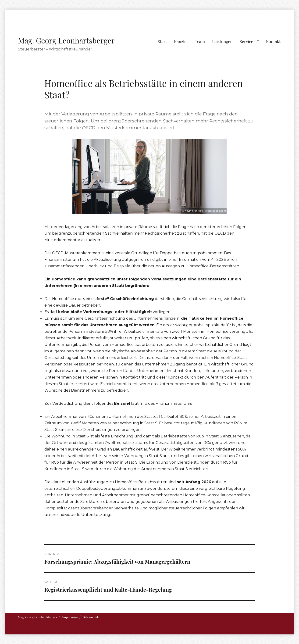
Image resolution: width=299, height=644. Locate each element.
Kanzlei (181, 41)
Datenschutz (91, 617)
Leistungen (222, 41)
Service (246, 41)
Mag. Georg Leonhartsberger (66, 40)
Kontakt (273, 41)
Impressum (70, 617)
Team (200, 41)
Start (162, 41)
